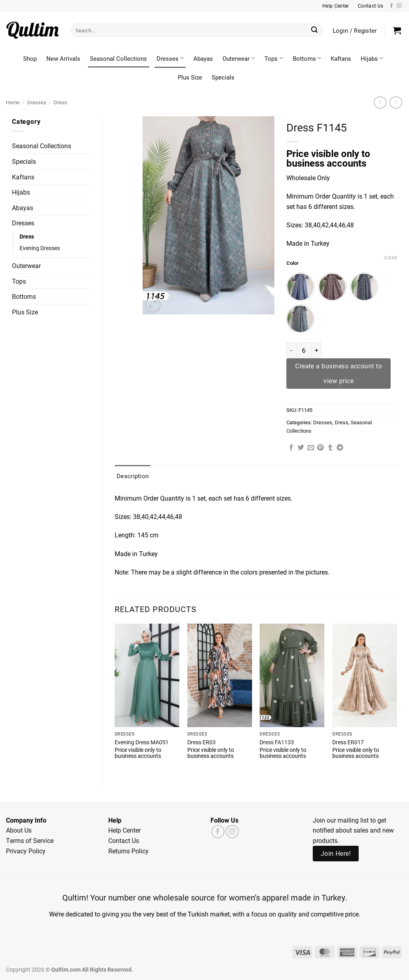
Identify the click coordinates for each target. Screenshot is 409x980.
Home (13, 102)
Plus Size (190, 77)
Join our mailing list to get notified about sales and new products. (353, 830)
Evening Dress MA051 (142, 742)
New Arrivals (63, 58)
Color (293, 263)
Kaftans (341, 58)
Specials (223, 77)
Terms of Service (30, 840)
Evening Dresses (40, 248)
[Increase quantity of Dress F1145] (317, 350)
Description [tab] (133, 476)
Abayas (203, 58)
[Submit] (314, 30)
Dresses (170, 58)
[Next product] (380, 102)
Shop (30, 58)
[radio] (300, 287)
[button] (397, 30)
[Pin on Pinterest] (320, 448)
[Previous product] (396, 102)
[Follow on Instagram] (399, 6)
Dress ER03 (202, 742)
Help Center (124, 830)
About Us (19, 830)
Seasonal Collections (118, 58)
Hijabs (372, 58)
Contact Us (124, 840)
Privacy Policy (26, 851)
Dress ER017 (348, 742)
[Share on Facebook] (291, 448)
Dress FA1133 (277, 742)
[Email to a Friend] (311, 448)
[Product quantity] (304, 350)
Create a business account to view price (339, 373)
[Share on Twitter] (301, 448)
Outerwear (239, 58)
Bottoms (307, 58)
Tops (274, 58)
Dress (60, 102)
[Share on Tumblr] (330, 448)
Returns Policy (128, 851)
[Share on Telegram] (340, 448)
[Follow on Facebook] (391, 6)
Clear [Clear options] (390, 258)
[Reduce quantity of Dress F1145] (291, 350)
